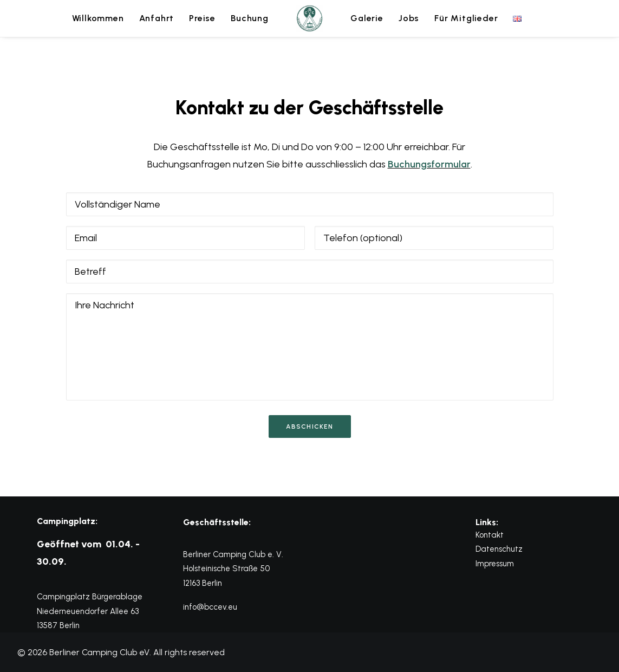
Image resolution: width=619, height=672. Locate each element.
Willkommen (98, 18)
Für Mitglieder (466, 18)
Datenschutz (499, 549)
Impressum (495, 564)
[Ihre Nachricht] (310, 347)
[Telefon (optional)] (434, 238)
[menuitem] (98, 18)
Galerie (367, 18)
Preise (202, 18)
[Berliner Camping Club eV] (310, 18)
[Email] (185, 238)
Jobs (409, 18)
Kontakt (490, 535)
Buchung (250, 18)
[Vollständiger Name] (310, 204)
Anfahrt (157, 18)
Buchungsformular (429, 164)
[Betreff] (310, 272)
